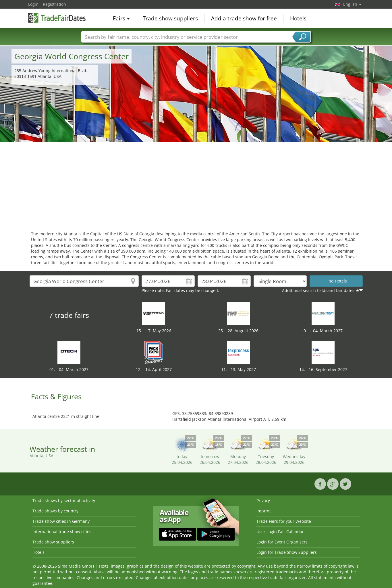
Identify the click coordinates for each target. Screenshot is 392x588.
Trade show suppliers (170, 18)
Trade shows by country (55, 511)
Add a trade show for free (244, 18)
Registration (54, 4)
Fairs (121, 18)
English (352, 4)
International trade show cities (62, 532)
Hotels (298, 18)
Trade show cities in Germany (61, 521)
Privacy (263, 500)
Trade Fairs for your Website (284, 521)
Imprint (264, 511)
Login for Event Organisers (282, 542)
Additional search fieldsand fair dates (318, 290)
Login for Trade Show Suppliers (287, 552)
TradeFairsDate (57, 18)
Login (33, 4)
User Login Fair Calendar (280, 532)
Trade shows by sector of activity (64, 500)
